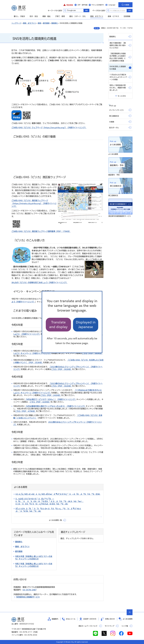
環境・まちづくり (29, 23)
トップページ (16, 23)
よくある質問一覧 (55, 520)
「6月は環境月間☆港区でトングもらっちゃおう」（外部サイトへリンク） (55, 406)
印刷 (98, 28)
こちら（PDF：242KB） (51, 395)
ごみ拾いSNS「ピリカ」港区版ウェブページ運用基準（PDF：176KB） (41, 231)
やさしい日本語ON (98, 5)
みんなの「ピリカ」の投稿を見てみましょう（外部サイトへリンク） (40, 283)
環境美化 (55, 23)
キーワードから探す (65, 10)
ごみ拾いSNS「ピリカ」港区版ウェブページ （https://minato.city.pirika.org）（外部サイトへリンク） (34, 203)
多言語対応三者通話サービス (28, 597)
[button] (68, 5)
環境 (39, 23)
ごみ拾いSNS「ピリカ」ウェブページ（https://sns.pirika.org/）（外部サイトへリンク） (49, 128)
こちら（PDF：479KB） (26, 411)
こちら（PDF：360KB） (92, 353)
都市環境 (46, 23)
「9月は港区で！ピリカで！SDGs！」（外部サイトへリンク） (51, 399)
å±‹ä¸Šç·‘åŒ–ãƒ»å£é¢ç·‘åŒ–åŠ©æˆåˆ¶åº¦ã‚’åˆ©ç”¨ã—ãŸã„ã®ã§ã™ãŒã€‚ (58, 494)
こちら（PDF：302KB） (62, 369)
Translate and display (58, 325)
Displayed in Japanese (86, 325)
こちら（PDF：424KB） (40, 402)
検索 (130, 10)
